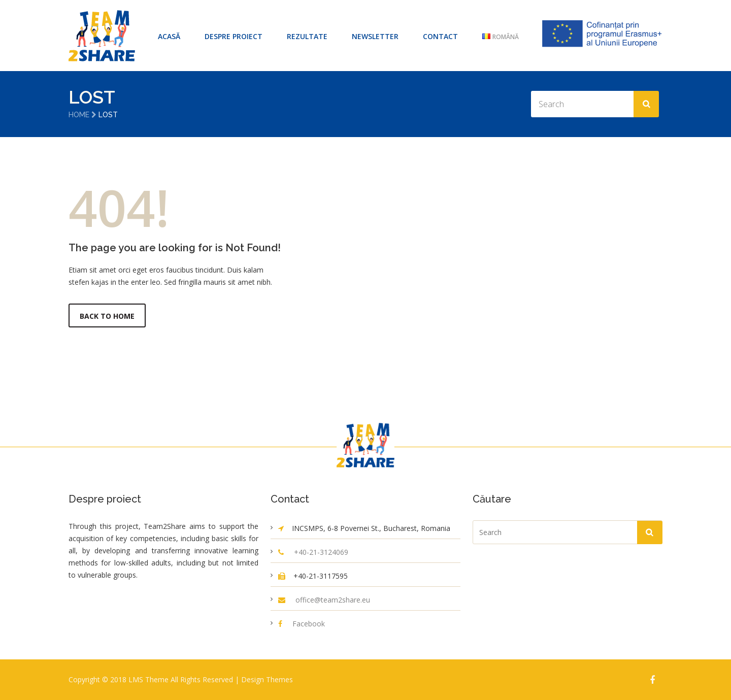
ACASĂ (169, 36)
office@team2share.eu (333, 600)
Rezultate (307, 36)
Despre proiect (234, 36)
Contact (440, 36)
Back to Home (107, 316)
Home (79, 115)
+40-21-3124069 (321, 552)
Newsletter (375, 36)
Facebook (309, 624)
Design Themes (267, 679)
